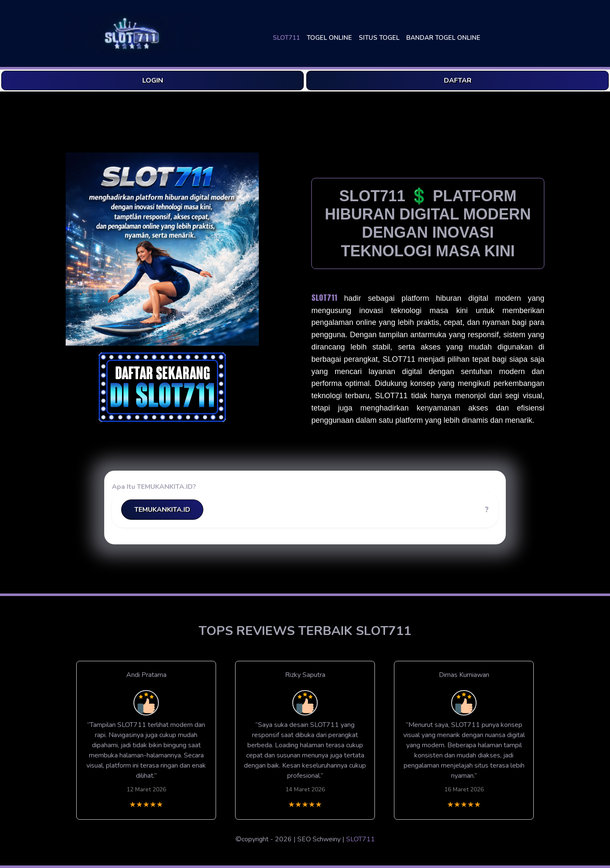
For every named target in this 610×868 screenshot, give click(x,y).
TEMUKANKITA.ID (162, 510)
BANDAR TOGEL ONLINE (443, 38)
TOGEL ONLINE (329, 38)
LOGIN (153, 80)
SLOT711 (286, 38)
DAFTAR (458, 80)
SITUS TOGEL (379, 38)
